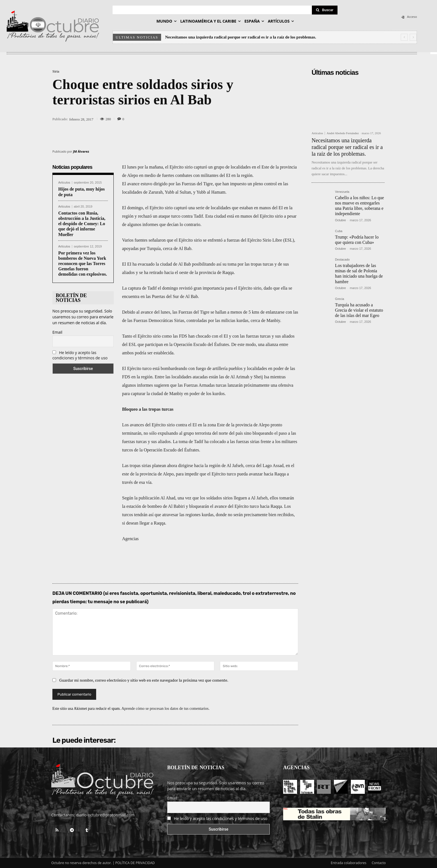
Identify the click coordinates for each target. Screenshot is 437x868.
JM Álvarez (81, 151)
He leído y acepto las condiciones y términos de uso (80, 355)
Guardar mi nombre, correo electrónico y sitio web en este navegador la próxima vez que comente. (144, 680)
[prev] (404, 37)
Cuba (339, 231)
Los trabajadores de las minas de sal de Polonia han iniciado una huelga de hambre (359, 274)
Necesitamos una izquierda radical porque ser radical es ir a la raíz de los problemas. (241, 37)
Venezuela (342, 192)
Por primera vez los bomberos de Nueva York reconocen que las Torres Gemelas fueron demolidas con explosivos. (83, 264)
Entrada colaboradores (349, 863)
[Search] (325, 10)
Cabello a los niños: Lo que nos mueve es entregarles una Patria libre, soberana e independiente (360, 206)
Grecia (339, 299)
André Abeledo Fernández (343, 133)
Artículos (64, 183)
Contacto (379, 863)
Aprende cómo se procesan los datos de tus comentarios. (166, 709)
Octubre (340, 220)
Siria (56, 71)
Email (57, 332)
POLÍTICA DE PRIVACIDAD (135, 863)
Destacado (342, 260)
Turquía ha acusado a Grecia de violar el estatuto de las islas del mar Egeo (359, 310)
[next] (413, 37)
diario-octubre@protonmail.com (105, 815)
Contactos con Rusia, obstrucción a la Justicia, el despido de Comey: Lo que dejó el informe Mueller (82, 224)
